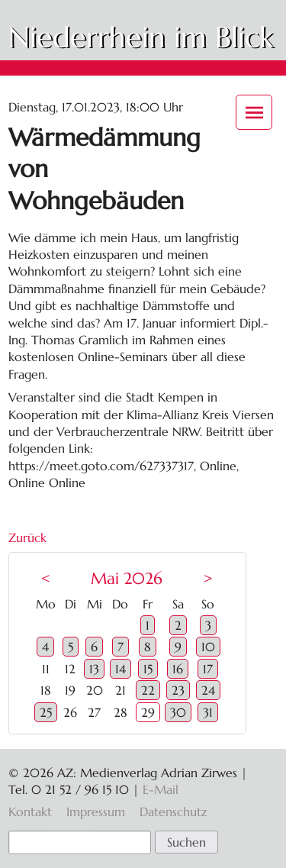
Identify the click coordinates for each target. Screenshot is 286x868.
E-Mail (161, 789)
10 (208, 647)
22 (148, 690)
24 (208, 690)
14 (121, 669)
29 (148, 712)
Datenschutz (173, 812)
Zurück (27, 537)
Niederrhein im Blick (141, 37)
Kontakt (30, 812)
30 (178, 712)
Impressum (96, 812)
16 (178, 669)
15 (148, 669)
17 (208, 669)
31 (208, 712)
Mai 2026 (127, 579)
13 (94, 669)
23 (178, 690)
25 (46, 712)
